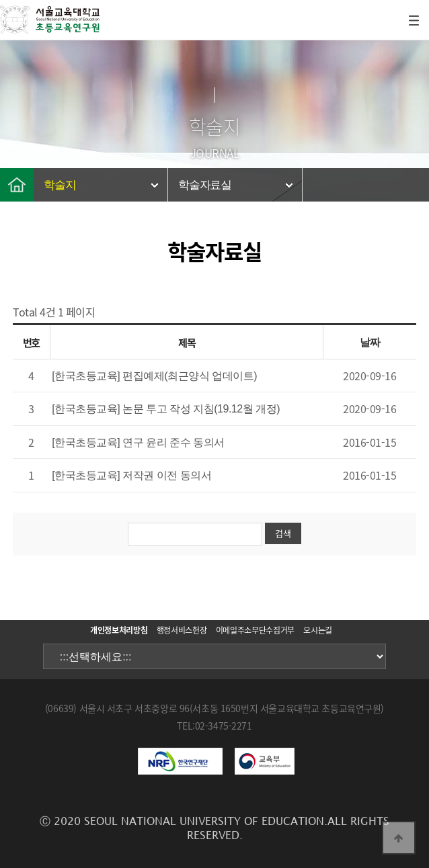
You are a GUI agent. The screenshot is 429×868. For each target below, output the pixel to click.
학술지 (60, 185)
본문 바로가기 (0, 0)
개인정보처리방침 (119, 630)
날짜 (370, 342)
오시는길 (318, 630)
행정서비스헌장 (182, 630)
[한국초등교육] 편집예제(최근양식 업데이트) (154, 376)
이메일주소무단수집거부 (255, 630)
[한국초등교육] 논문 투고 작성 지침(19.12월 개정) (166, 409)
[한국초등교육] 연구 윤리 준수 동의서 (138, 442)
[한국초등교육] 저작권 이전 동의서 (131, 475)
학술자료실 (205, 185)
